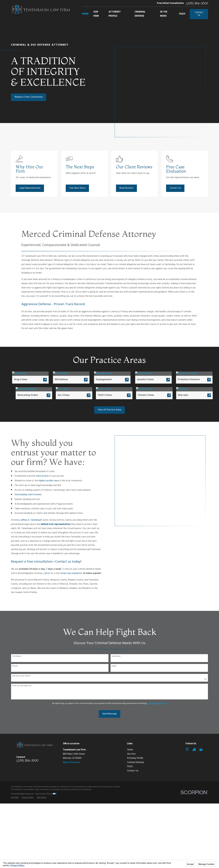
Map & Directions (72, 762)
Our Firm (131, 754)
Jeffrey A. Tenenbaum (27, 520)
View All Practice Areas (110, 410)
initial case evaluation (67, 573)
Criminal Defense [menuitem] (140, 14)
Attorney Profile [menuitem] (115, 14)
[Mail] (187, 749)
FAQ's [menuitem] (182, 14)
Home (130, 750)
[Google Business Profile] (201, 749)
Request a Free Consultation (29, 97)
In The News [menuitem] (164, 14)
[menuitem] (15, 798)
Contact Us (199, 14)
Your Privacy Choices (46, 794)
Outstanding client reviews (24, 495)
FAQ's (130, 767)
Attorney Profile (135, 758)
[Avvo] (194, 749)
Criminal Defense (136, 762)
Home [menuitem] (85, 14)
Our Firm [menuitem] (96, 14)
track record (37, 476)
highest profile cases (44, 481)
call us (42, 573)
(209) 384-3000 (197, 3)
